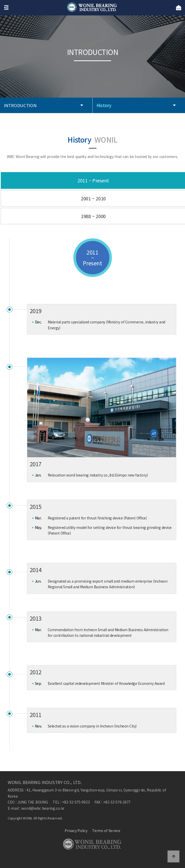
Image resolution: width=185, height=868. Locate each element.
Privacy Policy (76, 830)
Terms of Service (106, 830)
